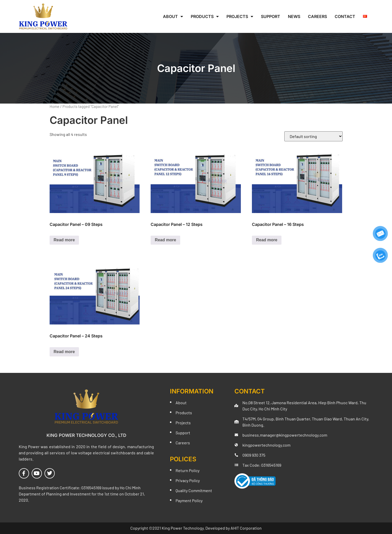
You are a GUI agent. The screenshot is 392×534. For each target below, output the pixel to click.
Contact (345, 16)
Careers (317, 16)
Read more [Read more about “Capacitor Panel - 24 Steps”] (64, 352)
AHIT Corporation (246, 528)
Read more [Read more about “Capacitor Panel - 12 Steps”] (165, 240)
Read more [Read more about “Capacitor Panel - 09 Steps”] (64, 240)
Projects (240, 16)
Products (205, 16)
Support (271, 16)
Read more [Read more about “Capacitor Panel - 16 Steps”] (267, 240)
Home (54, 106)
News (294, 16)
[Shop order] (313, 136)
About (173, 16)
